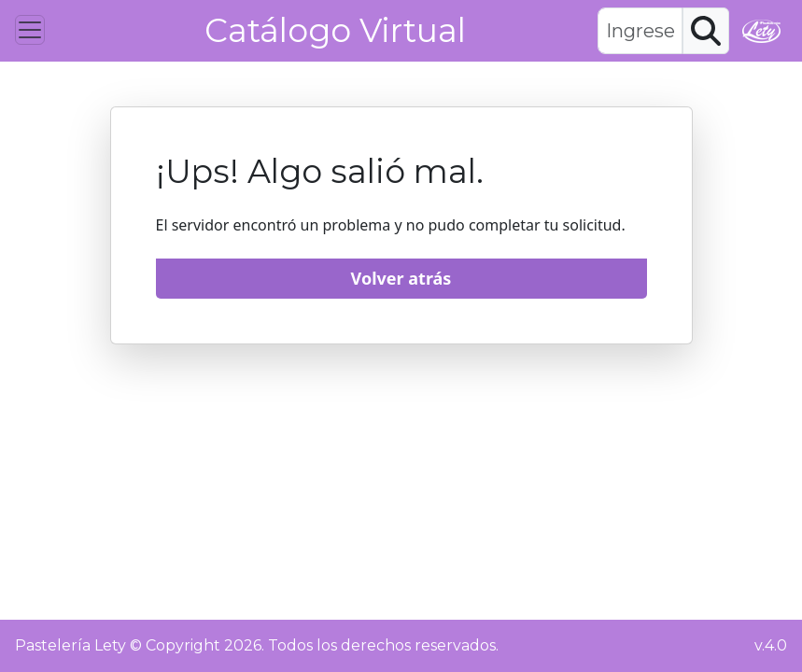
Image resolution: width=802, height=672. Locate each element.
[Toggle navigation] (30, 30)
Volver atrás (401, 278)
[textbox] (640, 31)
